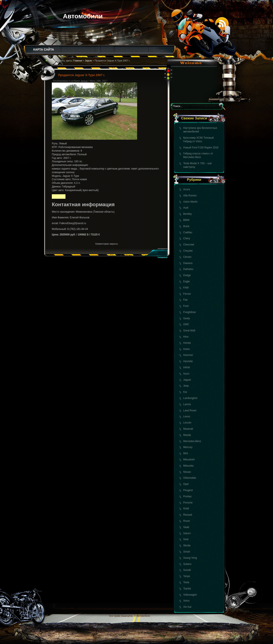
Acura (187, 189)
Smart (187, 552)
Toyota (187, 589)
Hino (186, 337)
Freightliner (190, 312)
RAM (186, 509)
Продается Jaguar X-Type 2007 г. (81, 75)
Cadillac (188, 232)
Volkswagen (190, 595)
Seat (186, 539)
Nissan (187, 472)
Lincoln (187, 423)
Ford (186, 306)
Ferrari (187, 294)
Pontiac (187, 496)
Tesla (186, 582)
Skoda (187, 545)
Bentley (187, 214)
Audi (186, 208)
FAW (186, 288)
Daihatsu (188, 269)
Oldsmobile (190, 478)
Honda (187, 343)
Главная (78, 61)
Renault (188, 515)
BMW (186, 220)
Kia (185, 392)
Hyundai (188, 361)
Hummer (188, 355)
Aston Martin (190, 202)
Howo (187, 349)
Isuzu (186, 374)
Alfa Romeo (190, 196)
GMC (186, 324)
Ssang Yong (190, 558)
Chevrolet (189, 245)
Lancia (187, 404)
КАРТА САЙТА (44, 49)
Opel (186, 484)
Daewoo (188, 263)
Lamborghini (190, 398)
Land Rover (190, 410)
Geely (187, 318)
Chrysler (188, 251)
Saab (186, 527)
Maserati (188, 429)
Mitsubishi (189, 460)
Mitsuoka (188, 466)
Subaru (187, 564)
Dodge (187, 275)
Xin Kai (187, 607)
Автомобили (83, 16)
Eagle (187, 281)
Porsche (188, 503)
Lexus (187, 416)
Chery (187, 238)
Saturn (187, 533)
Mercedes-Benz (192, 441)
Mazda (187, 435)
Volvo (186, 601)
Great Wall (189, 331)
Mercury (188, 447)
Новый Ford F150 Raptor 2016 (201, 148)
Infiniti (187, 367)
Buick (186, 226)
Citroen (187, 257)
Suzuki (187, 570)
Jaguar (187, 380)
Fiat (185, 300)
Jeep (186, 386)
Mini (186, 453)
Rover (187, 521)
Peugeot (188, 490)
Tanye (187, 576)
